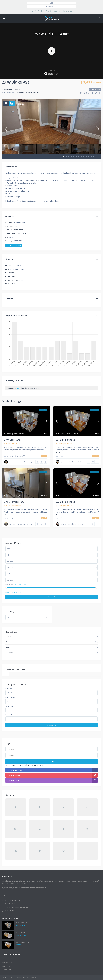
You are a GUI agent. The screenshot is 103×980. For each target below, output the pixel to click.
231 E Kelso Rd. (21, 932)
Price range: (10, 585)
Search (51, 597)
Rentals (18, 89)
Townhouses (7, 89)
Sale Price (9, 689)
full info (44, 456)
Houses (8, 647)
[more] (7, 452)
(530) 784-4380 (10, 904)
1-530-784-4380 (39, 11)
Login (52, 762)
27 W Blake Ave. (12, 440)
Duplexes (9, 642)
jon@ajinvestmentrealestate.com (60, 11)
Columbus (20, 93)
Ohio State (22, 233)
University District (32, 93)
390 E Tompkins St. (14, 502)
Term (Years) (10, 706)
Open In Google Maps (14, 245)
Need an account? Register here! (18, 765)
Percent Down (10, 697)
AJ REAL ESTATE (10, 911)
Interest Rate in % (12, 715)
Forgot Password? (38, 765)
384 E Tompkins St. (66, 440)
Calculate (51, 725)
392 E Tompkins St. (66, 502)
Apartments (10, 637)
